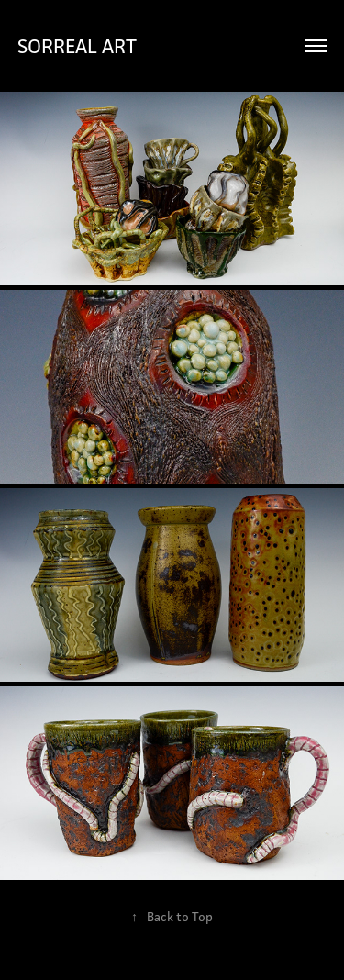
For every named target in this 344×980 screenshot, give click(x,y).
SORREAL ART (77, 46)
